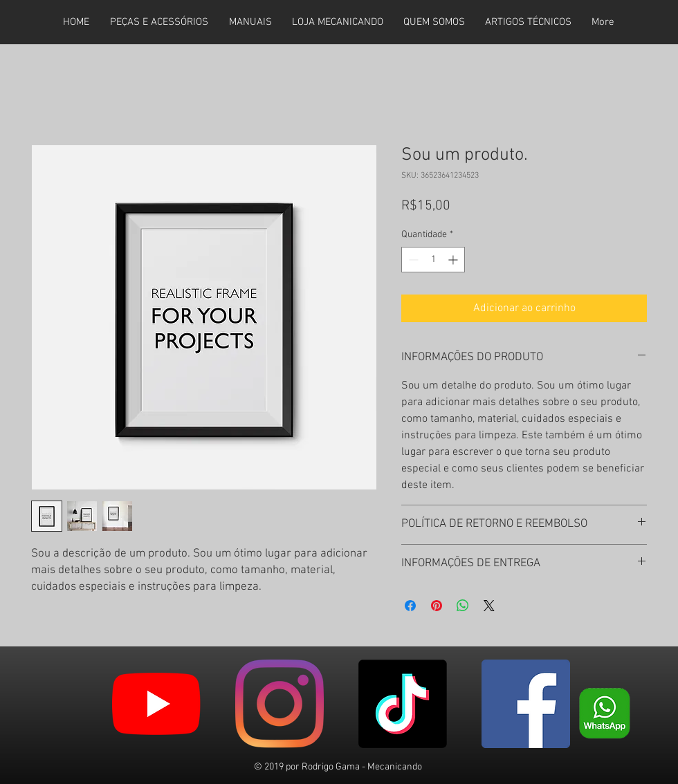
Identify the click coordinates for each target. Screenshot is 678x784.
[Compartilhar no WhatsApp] (463, 606)
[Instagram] (280, 704)
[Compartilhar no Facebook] (410, 606)
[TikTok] (403, 704)
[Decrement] (412, 260)
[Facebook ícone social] (526, 704)
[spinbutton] (433, 260)
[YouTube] (156, 704)
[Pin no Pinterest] (437, 606)
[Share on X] (489, 606)
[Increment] (454, 260)
